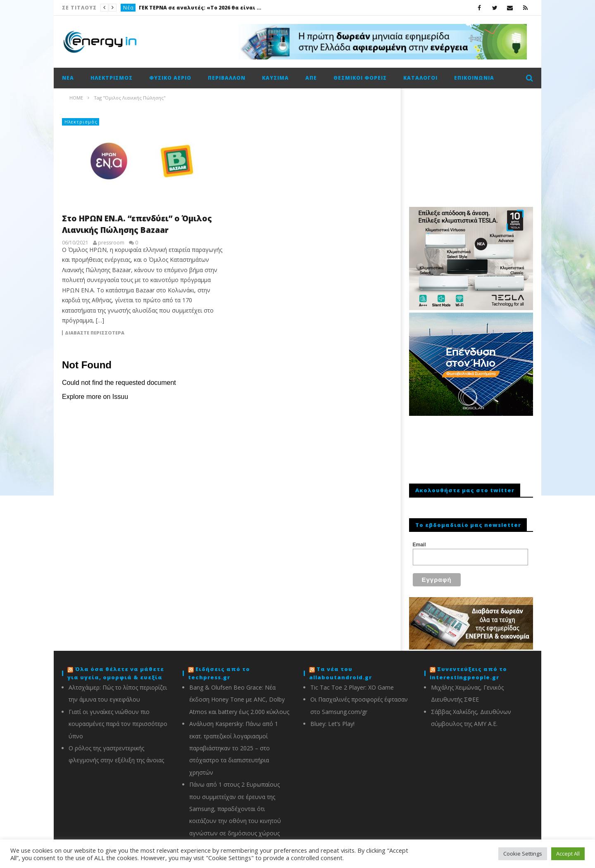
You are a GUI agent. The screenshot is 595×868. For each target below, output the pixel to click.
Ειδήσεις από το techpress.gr (219, 668)
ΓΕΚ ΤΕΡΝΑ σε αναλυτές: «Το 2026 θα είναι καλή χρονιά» (201, 8)
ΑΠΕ (311, 78)
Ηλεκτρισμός (112, 78)
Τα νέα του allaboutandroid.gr (340, 668)
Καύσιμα (275, 78)
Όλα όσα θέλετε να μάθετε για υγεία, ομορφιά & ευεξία (116, 668)
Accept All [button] (568, 854)
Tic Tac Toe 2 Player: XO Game (352, 682)
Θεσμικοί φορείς (360, 78)
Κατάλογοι (420, 78)
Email (419, 545)
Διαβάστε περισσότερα (95, 333)
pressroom (111, 243)
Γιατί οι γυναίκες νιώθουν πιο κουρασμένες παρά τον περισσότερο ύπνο (118, 719)
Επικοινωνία (474, 78)
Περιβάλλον (227, 78)
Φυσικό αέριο (170, 78)
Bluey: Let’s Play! (332, 719)
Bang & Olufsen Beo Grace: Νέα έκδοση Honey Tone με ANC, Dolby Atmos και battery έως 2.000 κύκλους (239, 695)
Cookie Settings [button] (523, 854)
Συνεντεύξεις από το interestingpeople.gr (468, 668)
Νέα (129, 8)
